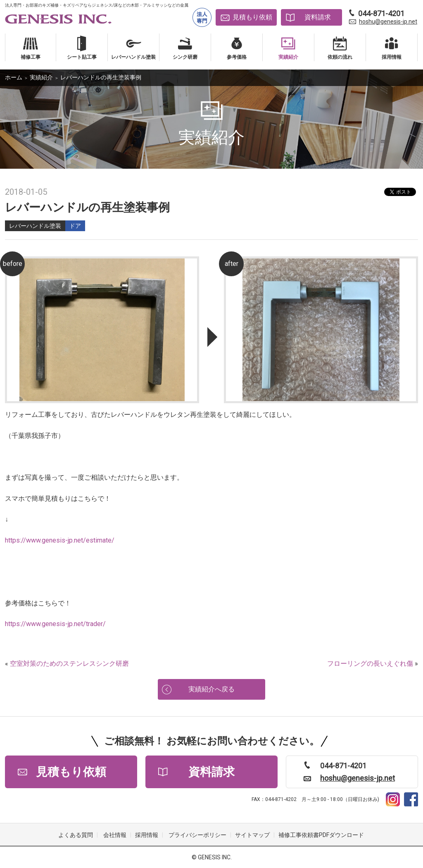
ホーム (14, 77)
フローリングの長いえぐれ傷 (370, 664)
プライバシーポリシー (197, 835)
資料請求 (318, 17)
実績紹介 (41, 77)
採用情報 (147, 835)
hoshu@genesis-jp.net (388, 22)
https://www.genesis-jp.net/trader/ (55, 624)
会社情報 (115, 835)
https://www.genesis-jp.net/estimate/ (60, 540)
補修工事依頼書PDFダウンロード (321, 835)
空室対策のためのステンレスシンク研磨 (69, 664)
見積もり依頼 (252, 17)
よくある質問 (76, 835)
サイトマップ (252, 835)
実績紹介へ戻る (211, 689)
